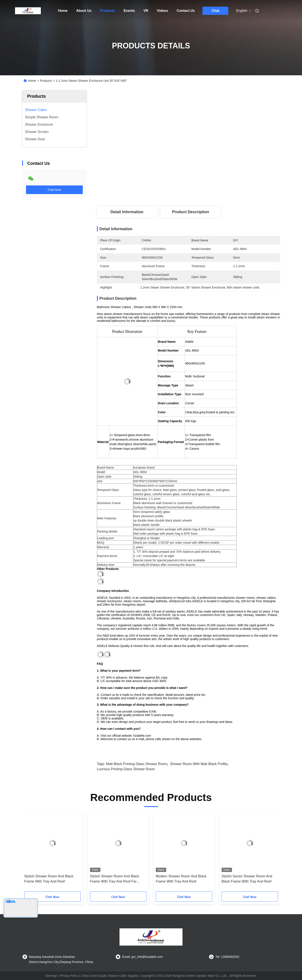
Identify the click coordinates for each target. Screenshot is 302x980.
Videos (162, 11)
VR (146, 11)
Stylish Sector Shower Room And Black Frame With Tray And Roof (247, 879)
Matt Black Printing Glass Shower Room (137, 764)
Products (108, 11)
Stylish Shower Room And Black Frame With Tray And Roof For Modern (115, 879)
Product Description (190, 212)
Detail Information (127, 212)
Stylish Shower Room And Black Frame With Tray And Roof (49, 879)
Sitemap (51, 976)
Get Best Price (213, 179)
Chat (215, 11)
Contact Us (186, 11)
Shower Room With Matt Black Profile (199, 764)
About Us (84, 11)
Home (63, 11)
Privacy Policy (69, 976)
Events (129, 11)
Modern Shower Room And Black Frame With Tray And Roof (181, 879)
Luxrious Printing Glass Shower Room (126, 769)
